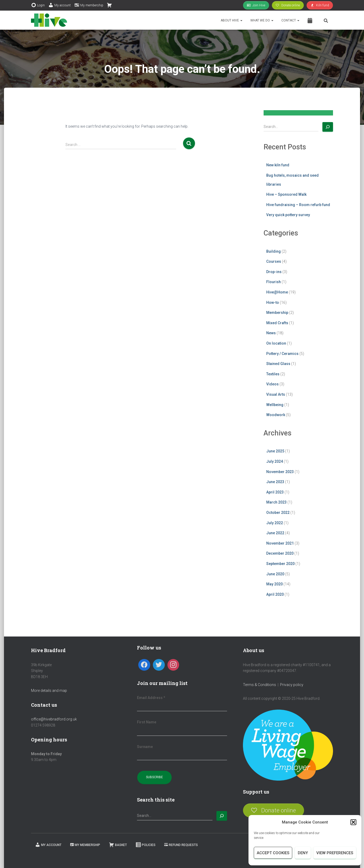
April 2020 (275, 594)
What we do (262, 20)
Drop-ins (274, 272)
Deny (303, 853)
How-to (273, 302)
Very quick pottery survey (288, 215)
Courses (274, 261)
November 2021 (280, 543)
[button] (353, 822)
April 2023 (275, 492)
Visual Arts (276, 394)
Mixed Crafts (277, 323)
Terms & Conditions (259, 685)
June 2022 (275, 533)
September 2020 (280, 564)
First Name (147, 722)
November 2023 (280, 472)
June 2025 (275, 451)
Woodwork (276, 415)
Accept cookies (273, 853)
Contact (290, 20)
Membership (277, 313)
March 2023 (276, 502)
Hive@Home (277, 292)
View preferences (335, 853)
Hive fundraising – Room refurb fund (298, 205)
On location (276, 343)
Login (38, 5)
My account (59, 5)
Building (274, 251)
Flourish (274, 282)
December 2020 (280, 553)
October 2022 (278, 513)
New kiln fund (278, 165)
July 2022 (275, 523)
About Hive (232, 20)
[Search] (328, 127)
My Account (48, 845)
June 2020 (275, 574)
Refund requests (181, 845)
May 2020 (274, 584)
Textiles (273, 374)
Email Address (151, 698)
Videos (272, 384)
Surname (145, 747)
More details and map (49, 691)
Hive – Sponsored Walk (286, 194)
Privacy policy (292, 685)
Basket (118, 845)
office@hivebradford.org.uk (54, 719)
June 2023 (275, 482)
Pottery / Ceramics (282, 354)
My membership (89, 5)
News (271, 333)
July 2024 (275, 461)
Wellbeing (275, 405)
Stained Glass (278, 364)
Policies (146, 845)
